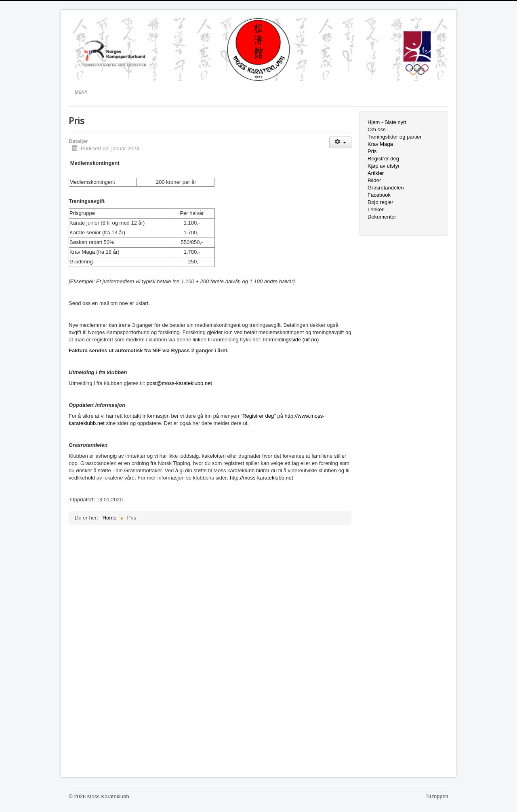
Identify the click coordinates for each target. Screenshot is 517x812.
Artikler (376, 173)
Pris (372, 151)
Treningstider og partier (395, 137)
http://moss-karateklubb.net (262, 478)
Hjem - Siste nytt (387, 122)
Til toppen (437, 796)
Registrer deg (258, 416)
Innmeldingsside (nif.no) (291, 340)
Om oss (377, 129)
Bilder (374, 180)
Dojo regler (380, 202)
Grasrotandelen (386, 188)
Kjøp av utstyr (384, 166)
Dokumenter (382, 217)
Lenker (376, 209)
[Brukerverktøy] (340, 142)
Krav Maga (380, 144)
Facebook (379, 195)
